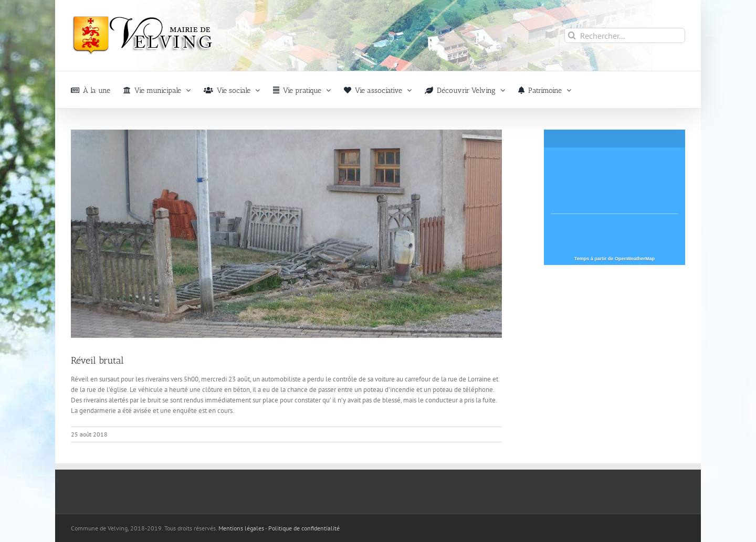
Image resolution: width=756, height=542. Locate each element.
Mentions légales (241, 528)
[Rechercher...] (625, 35)
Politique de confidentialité (304, 528)
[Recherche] (572, 35)
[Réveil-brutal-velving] (286, 234)
